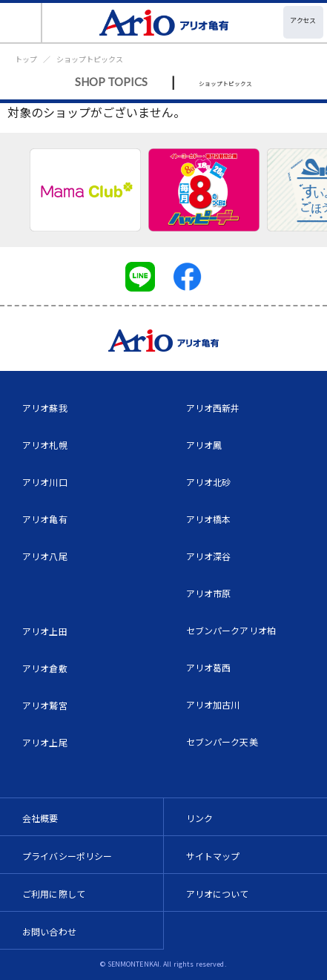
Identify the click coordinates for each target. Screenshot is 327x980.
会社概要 (40, 818)
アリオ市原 (209, 593)
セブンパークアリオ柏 (231, 630)
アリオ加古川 (213, 704)
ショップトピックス (90, 59)
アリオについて (218, 894)
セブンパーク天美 (222, 741)
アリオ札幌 (45, 445)
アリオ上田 (45, 631)
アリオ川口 (45, 482)
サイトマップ (213, 856)
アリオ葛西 (209, 667)
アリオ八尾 (45, 556)
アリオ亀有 (45, 519)
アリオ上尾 (45, 742)
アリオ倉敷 (45, 668)
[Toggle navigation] (21, 23)
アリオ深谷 (209, 556)
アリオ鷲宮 (45, 705)
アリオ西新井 (213, 408)
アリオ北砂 (209, 482)
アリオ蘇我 (45, 408)
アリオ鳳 (204, 445)
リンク (199, 818)
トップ (26, 59)
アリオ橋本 (209, 519)
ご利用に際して (54, 894)
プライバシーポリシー (67, 856)
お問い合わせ (49, 931)
